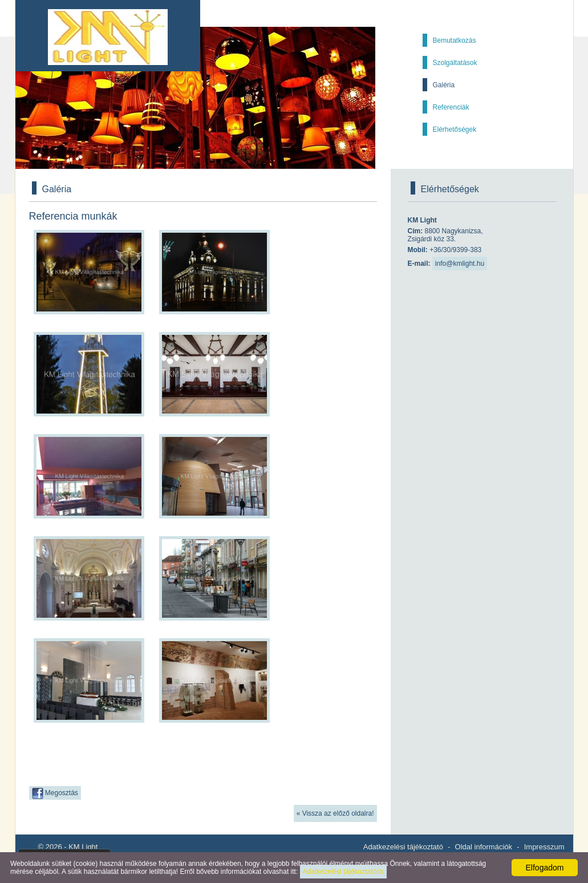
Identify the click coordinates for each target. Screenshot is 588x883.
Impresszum (544, 847)
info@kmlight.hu (460, 264)
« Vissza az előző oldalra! (335, 813)
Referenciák (451, 107)
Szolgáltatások (455, 63)
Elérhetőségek (455, 129)
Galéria (444, 85)
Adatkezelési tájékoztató (403, 847)
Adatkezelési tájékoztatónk (343, 872)
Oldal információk (484, 847)
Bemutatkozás (455, 40)
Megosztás (55, 793)
